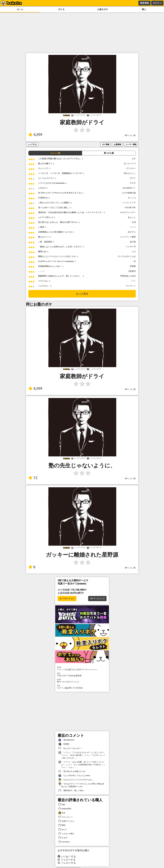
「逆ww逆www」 (67, 740)
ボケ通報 (106, 144)
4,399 (35, 135)
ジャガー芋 (131, 247)
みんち (63, 830)
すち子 (133, 183)
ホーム (20, 9)
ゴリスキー (131, 168)
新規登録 (144, 3)
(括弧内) (132, 271)
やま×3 (63, 838)
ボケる (61, 9)
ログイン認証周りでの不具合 (82, 687)
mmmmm (64, 842)
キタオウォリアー (128, 212)
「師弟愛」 (65, 744)
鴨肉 (62, 825)
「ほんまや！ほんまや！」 (71, 748)
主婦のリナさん (66, 821)
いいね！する (67, 856)
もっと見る (82, 294)
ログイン (157, 3)
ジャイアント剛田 (128, 237)
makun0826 (65, 809)
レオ (134, 252)
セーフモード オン (67, 599)
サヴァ (133, 178)
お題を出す (103, 9)
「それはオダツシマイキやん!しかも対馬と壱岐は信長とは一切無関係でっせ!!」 (81, 785)
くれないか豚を (66, 834)
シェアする (32, 144)
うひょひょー (65, 817)
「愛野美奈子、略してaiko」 (72, 791)
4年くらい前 (130, 135)
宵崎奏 (133, 266)
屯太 (62, 813)
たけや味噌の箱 (129, 193)
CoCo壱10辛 (130, 207)
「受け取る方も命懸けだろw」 (73, 771)
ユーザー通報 (131, 144)
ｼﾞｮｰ (134, 281)
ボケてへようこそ (97, 599)
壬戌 (134, 222)
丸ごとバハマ (130, 163)
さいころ (132, 198)
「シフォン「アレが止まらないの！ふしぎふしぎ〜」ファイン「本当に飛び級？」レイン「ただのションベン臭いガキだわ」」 (82, 755)
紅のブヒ (132, 232)
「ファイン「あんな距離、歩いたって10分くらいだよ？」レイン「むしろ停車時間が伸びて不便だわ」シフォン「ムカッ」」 (82, 765)
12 (33, 478)
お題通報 (117, 144)
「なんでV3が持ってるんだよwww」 (75, 776)
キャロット (131, 286)
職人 (144, 9)
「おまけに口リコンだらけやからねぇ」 (76, 780)
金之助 (133, 242)
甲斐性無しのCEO (128, 276)
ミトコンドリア (129, 203)
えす (134, 159)
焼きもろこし (130, 173)
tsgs (62, 804)
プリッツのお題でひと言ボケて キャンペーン (82, 668)
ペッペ (133, 227)
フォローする (67, 860)
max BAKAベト (129, 188)
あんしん (132, 217)
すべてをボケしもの (127, 256)
